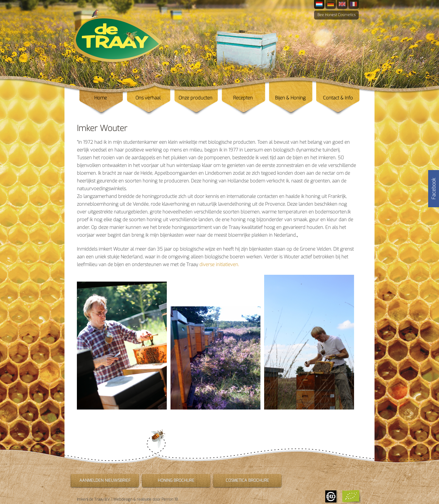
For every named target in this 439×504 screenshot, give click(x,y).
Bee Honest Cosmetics (337, 15)
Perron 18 (170, 499)
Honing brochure (176, 480)
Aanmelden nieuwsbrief (105, 480)
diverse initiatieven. (219, 265)
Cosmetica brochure (247, 480)
